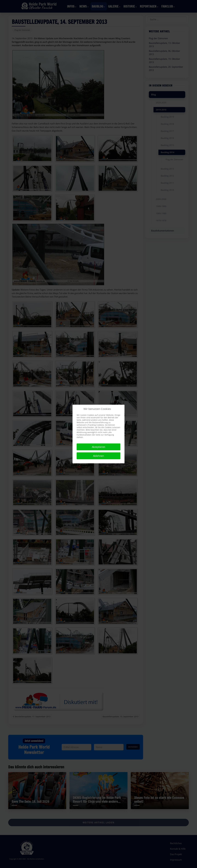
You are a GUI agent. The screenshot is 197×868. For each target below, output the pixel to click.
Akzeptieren (99, 447)
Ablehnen (99, 456)
